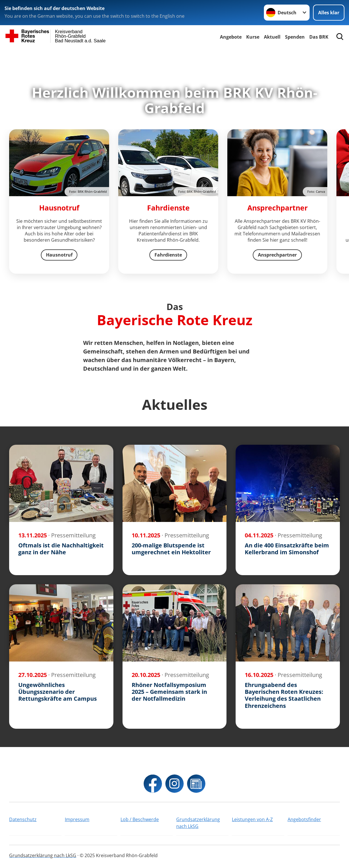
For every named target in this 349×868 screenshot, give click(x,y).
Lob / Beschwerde (140, 819)
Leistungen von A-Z (252, 819)
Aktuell (272, 37)
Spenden (295, 37)
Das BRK (319, 37)
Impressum (77, 819)
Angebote (231, 37)
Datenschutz (23, 819)
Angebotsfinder (304, 819)
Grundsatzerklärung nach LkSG (198, 823)
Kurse (253, 37)
